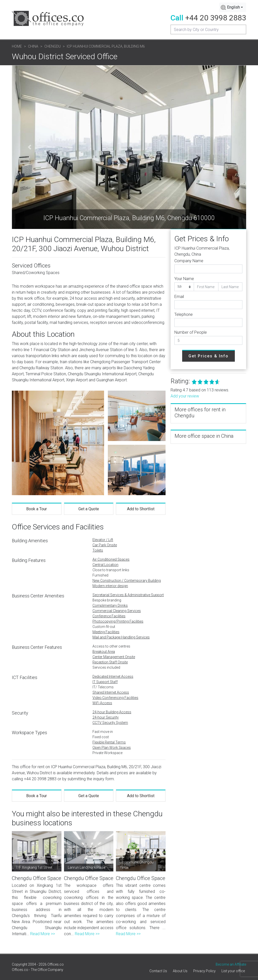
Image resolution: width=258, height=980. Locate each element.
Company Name (189, 261)
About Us (180, 971)
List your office (233, 971)
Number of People (191, 332)
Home (17, 46)
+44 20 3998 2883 (216, 18)
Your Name (184, 279)
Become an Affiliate (231, 964)
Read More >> (43, 934)
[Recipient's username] (208, 29)
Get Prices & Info (208, 356)
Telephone (184, 314)
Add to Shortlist (141, 509)
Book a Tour (37, 509)
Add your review (185, 396)
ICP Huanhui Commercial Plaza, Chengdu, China (202, 251)
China (33, 46)
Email (179, 297)
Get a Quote (89, 509)
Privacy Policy (204, 971)
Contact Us (158, 971)
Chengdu (53, 46)
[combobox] (233, 7)
